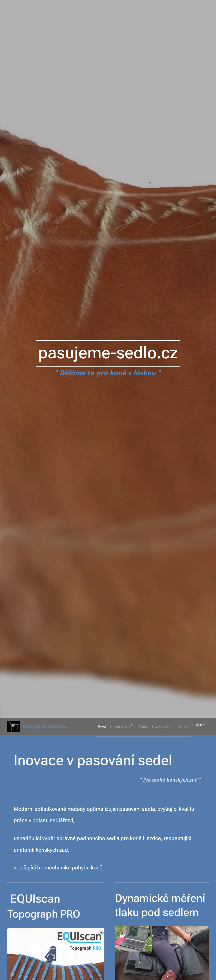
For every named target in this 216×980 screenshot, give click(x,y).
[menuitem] (107, 726)
